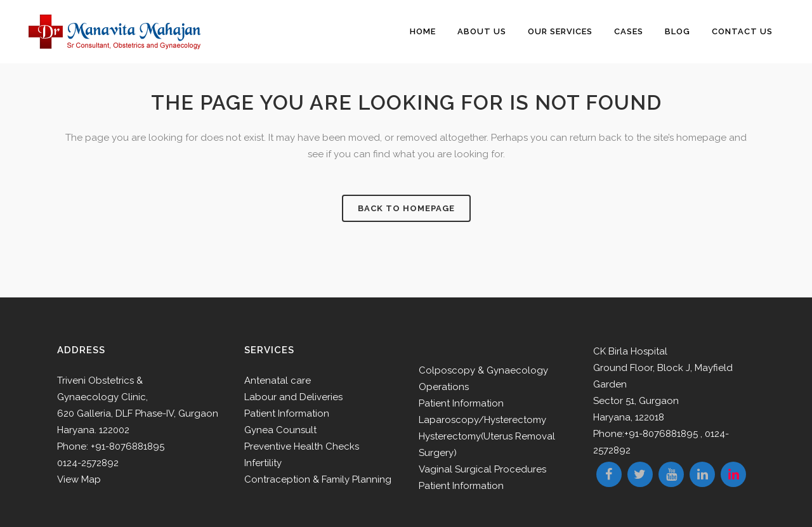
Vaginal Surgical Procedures (482, 469)
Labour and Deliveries (293, 397)
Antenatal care (278, 381)
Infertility (263, 463)
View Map (79, 479)
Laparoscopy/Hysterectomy (482, 420)
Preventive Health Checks (302, 446)
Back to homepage (406, 208)
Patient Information (287, 413)
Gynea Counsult (280, 430)
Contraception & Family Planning (318, 479)
